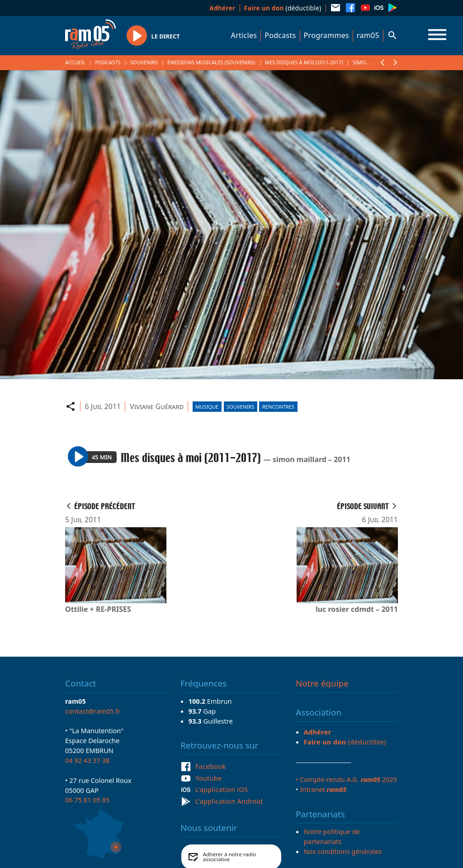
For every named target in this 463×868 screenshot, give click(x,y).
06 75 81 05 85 (87, 800)
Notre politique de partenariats (332, 836)
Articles (244, 35)
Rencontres (278, 407)
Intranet (323, 789)
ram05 (368, 35)
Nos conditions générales (343, 851)
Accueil (75, 62)
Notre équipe (322, 683)
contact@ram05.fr (93, 711)
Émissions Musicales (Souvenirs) (211, 62)
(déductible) (283, 8)
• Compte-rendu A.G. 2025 (346, 779)
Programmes (326, 35)
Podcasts (280, 35)
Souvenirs (144, 62)
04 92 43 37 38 (87, 760)
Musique (207, 407)
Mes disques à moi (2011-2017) (304, 62)
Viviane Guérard (157, 406)
